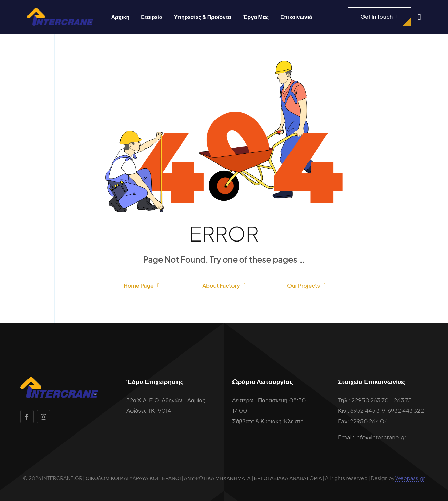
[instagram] (44, 417)
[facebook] (27, 417)
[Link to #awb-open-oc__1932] (419, 17)
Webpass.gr (410, 478)
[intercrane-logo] (60, 11)
